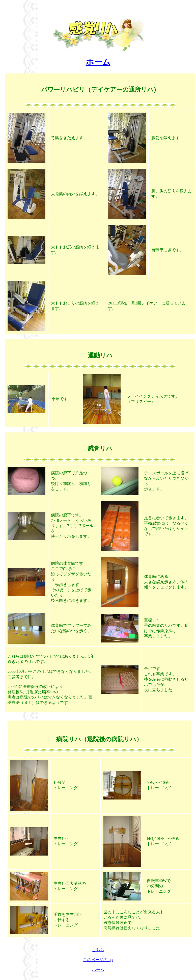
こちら (98, 950)
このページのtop (98, 960)
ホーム (98, 62)
